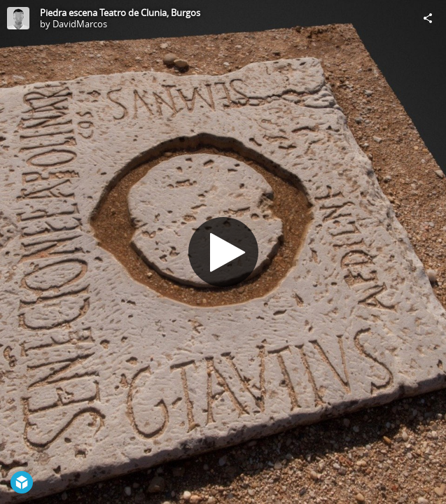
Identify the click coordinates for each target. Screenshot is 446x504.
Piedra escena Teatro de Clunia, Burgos (120, 13)
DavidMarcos (80, 24)
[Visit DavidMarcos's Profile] (18, 18)
